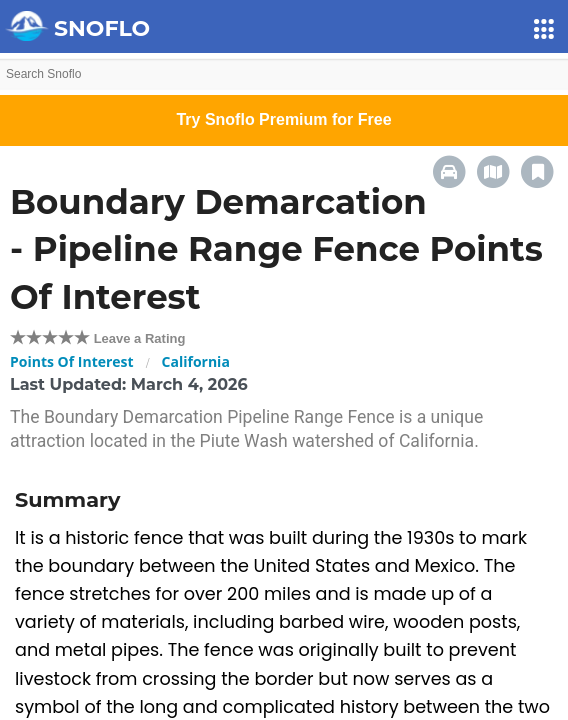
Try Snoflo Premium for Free (283, 119)
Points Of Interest (72, 361)
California (196, 361)
